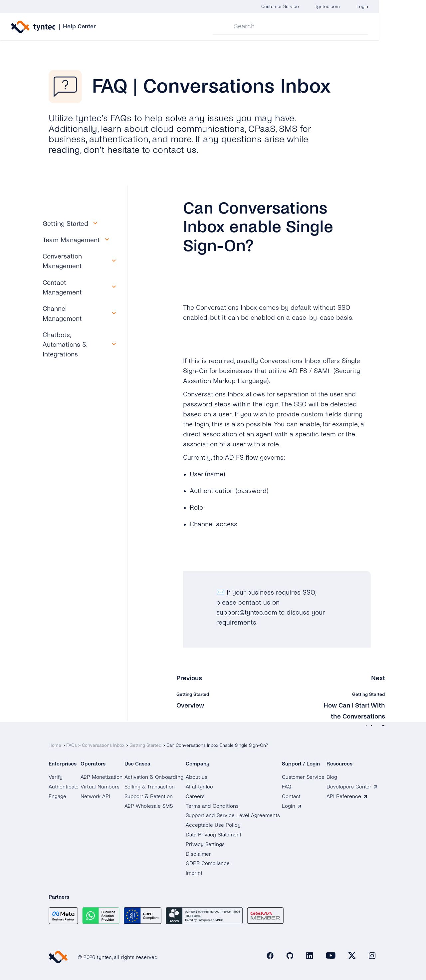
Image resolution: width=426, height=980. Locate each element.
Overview (190, 705)
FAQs (72, 744)
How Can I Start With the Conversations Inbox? (353, 716)
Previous (190, 678)
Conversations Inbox (103, 744)
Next (378, 678)
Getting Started (145, 744)
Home (55, 744)
